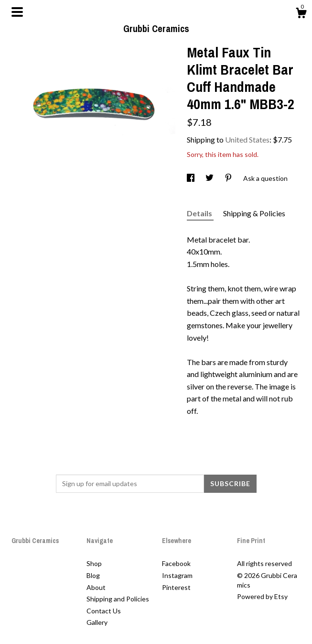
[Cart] (301, 14)
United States (247, 139)
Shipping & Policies (254, 213)
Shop (94, 563)
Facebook (176, 563)
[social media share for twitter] (210, 178)
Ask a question (265, 178)
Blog (93, 575)
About (96, 587)
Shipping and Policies (118, 599)
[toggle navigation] (17, 12)
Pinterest (176, 587)
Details (200, 213)
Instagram (177, 575)
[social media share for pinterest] (229, 178)
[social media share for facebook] (191, 178)
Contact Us (104, 611)
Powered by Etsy (262, 596)
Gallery (97, 622)
